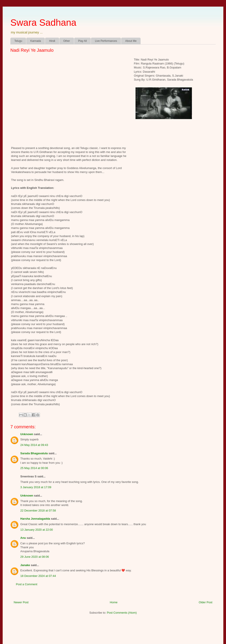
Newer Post (21, 602)
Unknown (27, 434)
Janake (25, 565)
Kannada (36, 41)
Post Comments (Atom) (122, 613)
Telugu (18, 41)
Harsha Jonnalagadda (35, 519)
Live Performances (106, 41)
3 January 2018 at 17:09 (36, 487)
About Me (131, 41)
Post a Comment (27, 584)
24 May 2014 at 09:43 (34, 445)
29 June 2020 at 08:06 (35, 557)
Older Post (206, 602)
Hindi (52, 41)
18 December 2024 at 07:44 (38, 576)
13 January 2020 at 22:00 (37, 530)
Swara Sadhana (43, 23)
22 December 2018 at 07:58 (38, 511)
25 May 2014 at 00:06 (34, 468)
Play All (82, 41)
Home (114, 602)
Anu (23, 538)
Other (67, 41)
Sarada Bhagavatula (34, 453)
